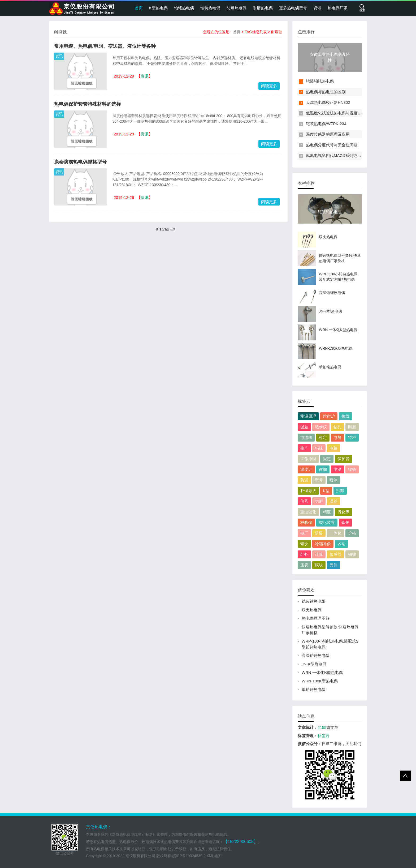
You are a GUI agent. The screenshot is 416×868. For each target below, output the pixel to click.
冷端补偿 (323, 544)
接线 (345, 416)
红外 (304, 554)
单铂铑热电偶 (314, 689)
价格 (352, 533)
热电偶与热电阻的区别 (326, 92)
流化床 (343, 512)
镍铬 (352, 469)
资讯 (317, 8)
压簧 (304, 565)
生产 (304, 448)
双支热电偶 (312, 610)
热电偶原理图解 (316, 618)
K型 (326, 491)
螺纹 (304, 544)
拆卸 (340, 491)
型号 (319, 480)
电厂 (304, 533)
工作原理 (308, 459)
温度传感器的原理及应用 (328, 134)
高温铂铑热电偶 (316, 655)
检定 (323, 437)
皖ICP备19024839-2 (189, 856)
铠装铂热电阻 (314, 601)
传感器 (335, 554)
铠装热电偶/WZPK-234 (326, 124)
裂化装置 (327, 522)
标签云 (324, 736)
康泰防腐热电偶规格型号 (80, 162)
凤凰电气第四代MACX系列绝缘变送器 (339, 155)
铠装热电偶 (210, 8)
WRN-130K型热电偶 (320, 681)
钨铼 (319, 448)
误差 (333, 501)
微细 (323, 469)
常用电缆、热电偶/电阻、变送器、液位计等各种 (105, 46)
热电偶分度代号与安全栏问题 (332, 145)
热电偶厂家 (338, 8)
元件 (333, 565)
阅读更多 (269, 86)
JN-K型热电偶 (314, 664)
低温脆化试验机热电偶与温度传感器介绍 (342, 113)
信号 (304, 501)
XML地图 (214, 856)
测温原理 (308, 416)
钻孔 (337, 427)
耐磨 (352, 427)
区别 (341, 544)
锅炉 (345, 522)
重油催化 (308, 512)
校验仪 (306, 522)
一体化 (335, 533)
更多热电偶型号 (293, 8)
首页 (139, 8)
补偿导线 (308, 491)
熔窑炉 (329, 416)
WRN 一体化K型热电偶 (322, 672)
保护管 (343, 459)
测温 (337, 469)
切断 (319, 501)
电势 (337, 437)
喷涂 (333, 480)
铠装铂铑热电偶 (320, 81)
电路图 (306, 437)
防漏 (304, 480)
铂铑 (352, 554)
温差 (304, 427)
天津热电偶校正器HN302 (328, 102)
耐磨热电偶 (263, 8)
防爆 (319, 533)
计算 (319, 554)
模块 (319, 565)
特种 (352, 437)
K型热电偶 (158, 8)
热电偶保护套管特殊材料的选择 (88, 104)
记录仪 (321, 427)
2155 (322, 727)
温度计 (306, 469)
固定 (327, 459)
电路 (333, 448)
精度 (327, 512)
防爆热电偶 (237, 8)
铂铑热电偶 (184, 8)
